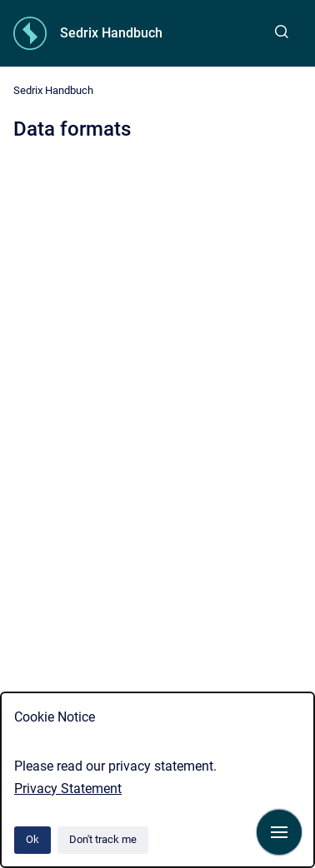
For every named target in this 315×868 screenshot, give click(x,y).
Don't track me (103, 839)
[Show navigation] (279, 832)
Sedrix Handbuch (111, 33)
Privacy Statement (68, 789)
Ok (32, 839)
